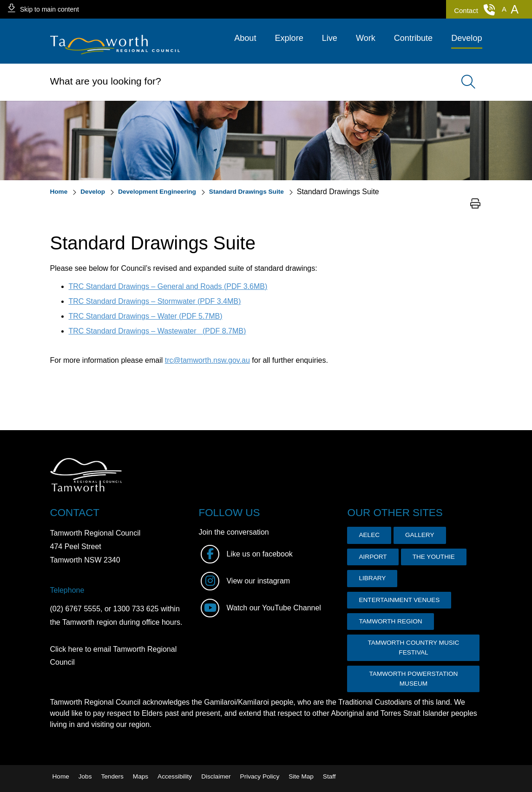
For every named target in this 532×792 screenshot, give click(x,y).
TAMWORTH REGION (390, 621)
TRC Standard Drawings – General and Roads (168, 286)
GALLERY (420, 535)
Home (61, 776)
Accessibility (175, 776)
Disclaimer (216, 776)
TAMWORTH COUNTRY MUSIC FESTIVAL (414, 647)
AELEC (369, 535)
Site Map (301, 776)
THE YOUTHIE (434, 557)
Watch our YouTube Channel (261, 608)
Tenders (112, 776)
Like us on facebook (246, 554)
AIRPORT (373, 557)
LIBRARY (372, 578)
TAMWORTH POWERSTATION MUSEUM (414, 678)
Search (464, 82)
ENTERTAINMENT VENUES (399, 600)
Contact (474, 10)
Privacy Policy (260, 776)
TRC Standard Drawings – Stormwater (155, 301)
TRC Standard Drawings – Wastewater (158, 331)
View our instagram (245, 581)
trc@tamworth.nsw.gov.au (207, 360)
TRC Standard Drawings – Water (146, 316)
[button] (504, 9)
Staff (329, 776)
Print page (475, 203)
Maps (141, 776)
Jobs (85, 776)
